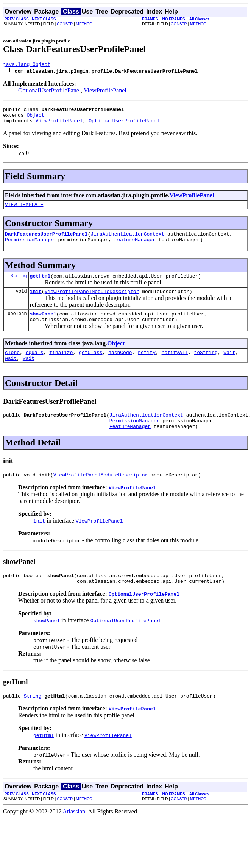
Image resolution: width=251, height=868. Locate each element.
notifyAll (175, 366)
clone (12, 366)
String (18, 285)
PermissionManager (30, 247)
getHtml (40, 285)
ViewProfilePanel (105, 91)
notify (147, 366)
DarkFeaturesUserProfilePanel (46, 240)
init (36, 301)
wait (229, 366)
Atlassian (74, 834)
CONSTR (65, 24)
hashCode (120, 366)
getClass (90, 366)
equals (35, 366)
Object (35, 118)
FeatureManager (135, 247)
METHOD (84, 24)
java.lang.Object (27, 65)
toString (206, 366)
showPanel (43, 325)
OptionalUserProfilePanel (49, 91)
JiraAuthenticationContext (127, 240)
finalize (61, 366)
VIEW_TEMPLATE (24, 210)
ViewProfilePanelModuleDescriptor (92, 301)
